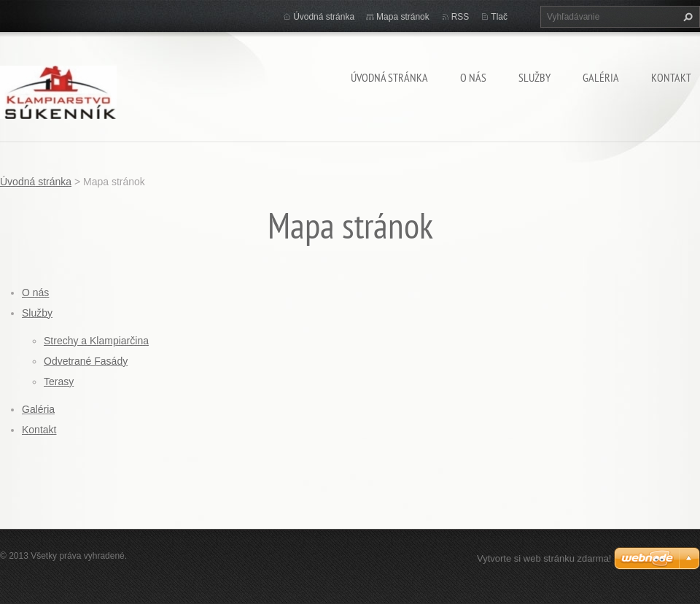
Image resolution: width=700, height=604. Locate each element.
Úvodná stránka (389, 77)
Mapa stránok (403, 17)
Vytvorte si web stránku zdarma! (544, 558)
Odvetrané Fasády (86, 361)
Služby (534, 77)
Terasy (59, 382)
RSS (460, 17)
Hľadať (686, 17)
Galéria (601, 77)
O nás (473, 77)
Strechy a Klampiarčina (96, 341)
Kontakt (671, 77)
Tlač (499, 17)
